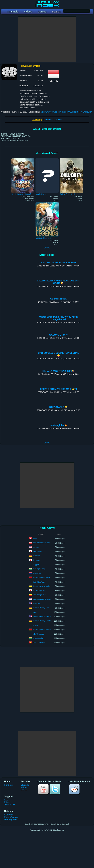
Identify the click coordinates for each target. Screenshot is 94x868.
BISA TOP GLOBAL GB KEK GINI (58, 263)
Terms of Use (10, 805)
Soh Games (37, 551)
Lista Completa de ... (40, 595)
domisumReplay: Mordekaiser (44, 621)
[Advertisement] (47, 39)
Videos (48, 120)
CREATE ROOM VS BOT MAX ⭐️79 (59, 389)
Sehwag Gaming (39, 569)
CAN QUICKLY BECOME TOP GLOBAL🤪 (58, 354)
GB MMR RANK (58, 299)
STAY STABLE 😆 (58, 407)
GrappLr (36, 565)
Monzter (36, 547)
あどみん (36, 560)
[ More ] (47, 248)
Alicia (35, 612)
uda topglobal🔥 (59, 425)
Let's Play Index (11, 819)
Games (58, 120)
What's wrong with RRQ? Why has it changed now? (59, 318)
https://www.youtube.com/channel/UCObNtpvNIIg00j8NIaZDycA (66, 112)
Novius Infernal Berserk (42, 543)
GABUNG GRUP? (58, 335)
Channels (25, 785)
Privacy (7, 802)
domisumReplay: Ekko (41, 577)
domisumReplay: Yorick (42, 586)
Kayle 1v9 (36, 556)
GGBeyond (9, 815)
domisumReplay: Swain (42, 629)
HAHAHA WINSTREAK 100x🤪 (58, 371)
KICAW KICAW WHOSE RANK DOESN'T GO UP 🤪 (58, 282)
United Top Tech (39, 582)
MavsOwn (36, 603)
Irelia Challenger (39, 642)
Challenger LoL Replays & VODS (45, 599)
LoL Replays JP (39, 590)
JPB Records (38, 638)
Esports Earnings (11, 817)
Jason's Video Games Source (44, 616)
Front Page (9, 785)
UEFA (35, 538)
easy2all (36, 625)
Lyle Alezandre (38, 634)
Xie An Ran (37, 573)
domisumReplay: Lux (41, 608)
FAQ (6, 800)
